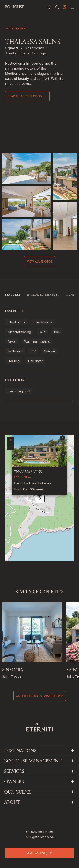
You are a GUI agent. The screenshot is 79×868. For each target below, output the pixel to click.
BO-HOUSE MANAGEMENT (33, 761)
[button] (63, 438)
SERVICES (14, 771)
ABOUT (12, 802)
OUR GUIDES (18, 792)
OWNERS (14, 781)
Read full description (25, 96)
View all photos (40, 261)
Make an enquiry (39, 853)
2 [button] (40, 499)
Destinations (20, 750)
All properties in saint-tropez (40, 696)
